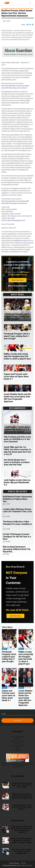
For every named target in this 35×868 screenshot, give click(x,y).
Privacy (17, 863)
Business (18, 739)
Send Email (9, 211)
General (18, 743)
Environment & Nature (17, 741)
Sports (17, 750)
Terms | (12, 863)
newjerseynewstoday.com (11, 865)
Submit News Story (18, 280)
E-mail (3, 714)
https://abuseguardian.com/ (16, 220)
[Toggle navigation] (30, 3)
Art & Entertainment (18, 737)
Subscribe (18, 720)
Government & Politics (17, 746)
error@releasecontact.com (21, 241)
